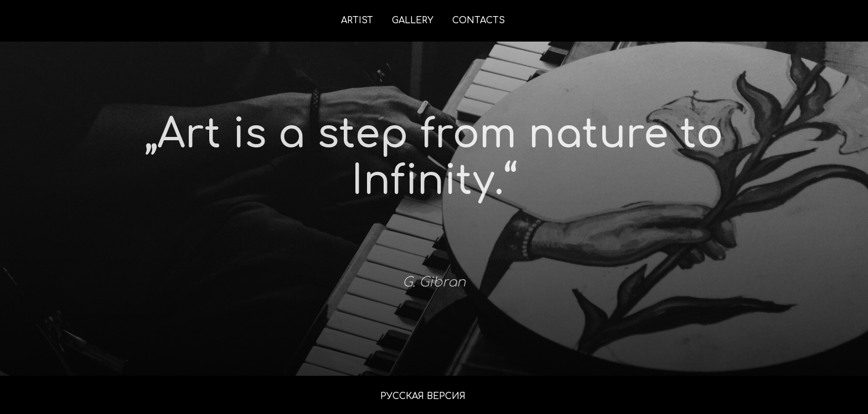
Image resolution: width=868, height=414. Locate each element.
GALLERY (413, 21)
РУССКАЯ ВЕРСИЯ (423, 396)
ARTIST (357, 21)
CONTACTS (479, 21)
